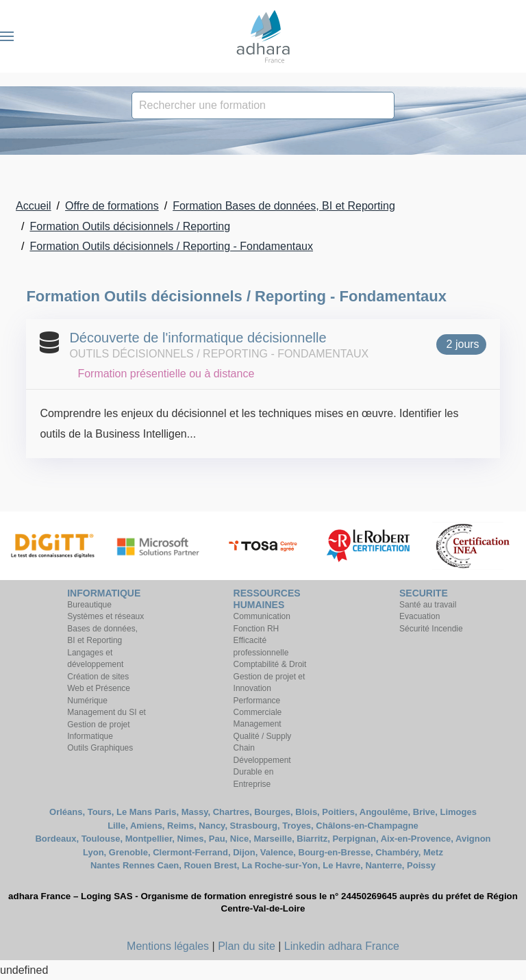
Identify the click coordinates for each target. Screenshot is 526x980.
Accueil (34, 206)
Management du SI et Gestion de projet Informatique (107, 724)
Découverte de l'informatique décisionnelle (198, 338)
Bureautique (89, 605)
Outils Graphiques (100, 748)
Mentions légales (168, 946)
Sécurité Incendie (431, 629)
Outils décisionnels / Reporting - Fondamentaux (219, 354)
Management (258, 724)
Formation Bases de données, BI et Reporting (284, 206)
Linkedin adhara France (342, 946)
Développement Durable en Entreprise (262, 772)
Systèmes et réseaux (105, 616)
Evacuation (419, 616)
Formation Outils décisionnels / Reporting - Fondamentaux (171, 246)
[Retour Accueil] (263, 36)
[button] (7, 36)
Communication (262, 616)
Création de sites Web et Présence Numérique (99, 689)
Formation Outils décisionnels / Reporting (130, 226)
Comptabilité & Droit (270, 664)
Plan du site (247, 946)
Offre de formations (112, 206)
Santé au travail (428, 605)
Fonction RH (256, 629)
